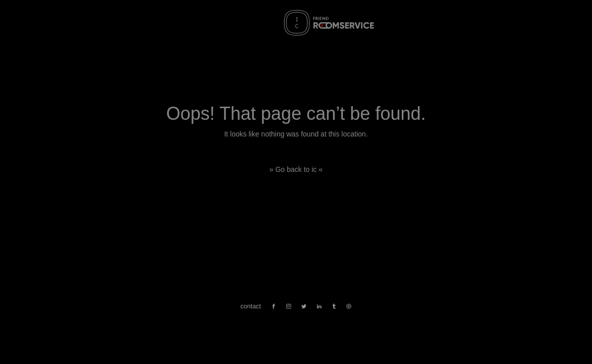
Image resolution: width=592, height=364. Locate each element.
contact (251, 306)
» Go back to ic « (296, 169)
